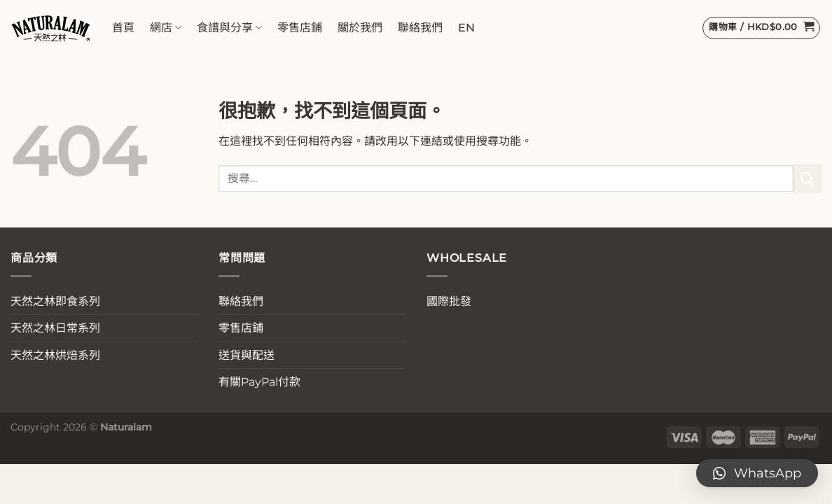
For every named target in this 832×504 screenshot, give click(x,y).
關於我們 (360, 28)
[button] (757, 473)
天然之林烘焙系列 (55, 355)
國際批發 (449, 301)
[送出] (807, 178)
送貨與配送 (247, 355)
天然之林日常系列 (55, 328)
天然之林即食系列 (55, 301)
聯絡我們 (420, 28)
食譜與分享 (229, 28)
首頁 (123, 28)
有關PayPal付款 (259, 382)
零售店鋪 (300, 28)
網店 (166, 28)
